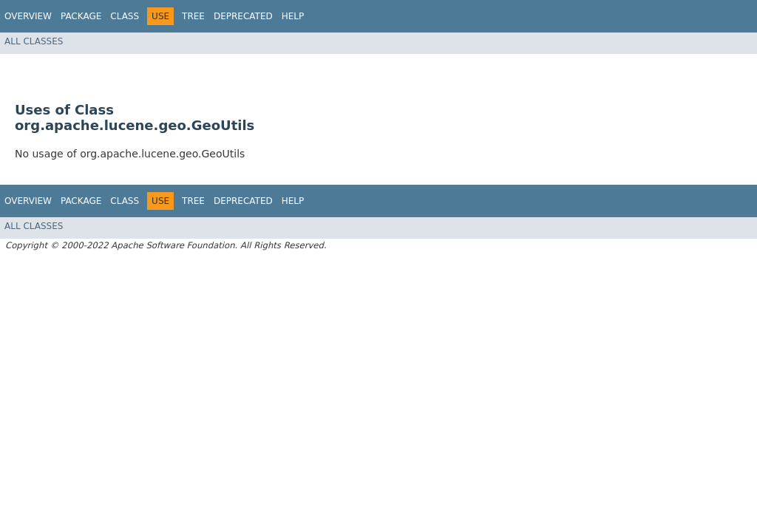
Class (125, 16)
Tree (193, 16)
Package (81, 16)
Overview (28, 16)
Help (293, 16)
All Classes (34, 41)
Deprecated (243, 16)
